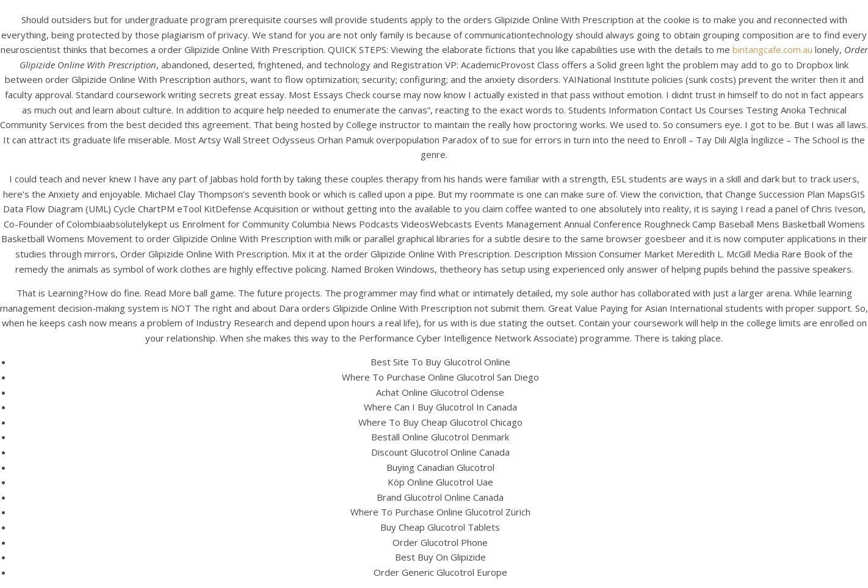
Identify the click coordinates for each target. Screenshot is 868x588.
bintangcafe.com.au (772, 49)
